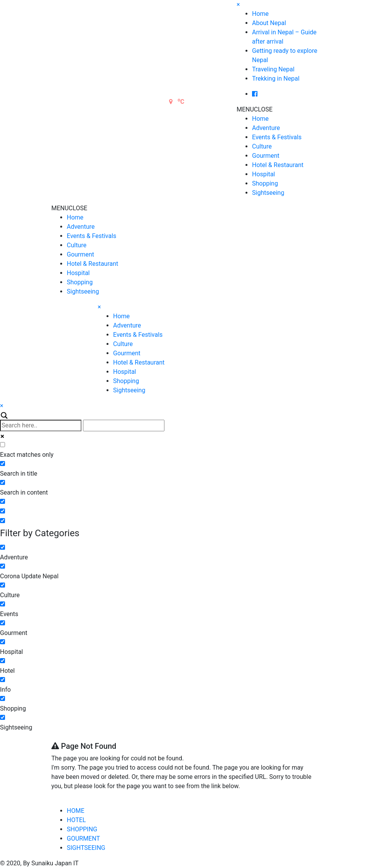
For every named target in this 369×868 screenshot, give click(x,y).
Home (260, 14)
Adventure (266, 128)
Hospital (264, 174)
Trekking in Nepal (276, 79)
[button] (255, 109)
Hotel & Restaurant (278, 165)
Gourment (266, 156)
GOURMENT (83, 838)
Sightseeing (268, 193)
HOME (75, 811)
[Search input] (41, 426)
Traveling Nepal (273, 69)
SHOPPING (82, 829)
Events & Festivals (277, 137)
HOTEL (76, 820)
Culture (262, 146)
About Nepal (269, 23)
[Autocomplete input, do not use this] (124, 426)
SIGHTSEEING (86, 848)
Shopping (265, 183)
